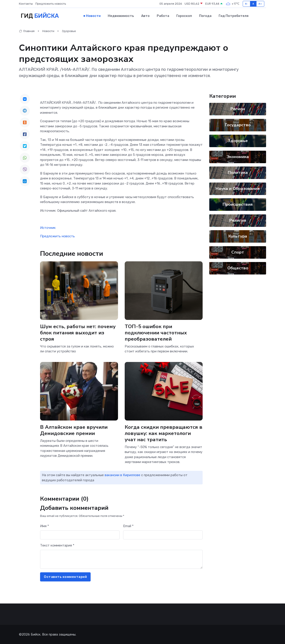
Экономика (238, 156)
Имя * (45, 526)
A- (247, 4)
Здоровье (69, 31)
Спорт (238, 252)
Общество (238, 268)
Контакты (26, 4)
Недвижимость (121, 16)
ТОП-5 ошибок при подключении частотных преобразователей (156, 332)
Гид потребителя (234, 16)
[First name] (80, 535)
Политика (238, 173)
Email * (128, 526)
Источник (48, 228)
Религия (238, 220)
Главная (27, 31)
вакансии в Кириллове (122, 475)
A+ (260, 4)
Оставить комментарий (65, 577)
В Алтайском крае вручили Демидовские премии (74, 430)
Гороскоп (184, 16)
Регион (238, 109)
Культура (238, 236)
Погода (205, 16)
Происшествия (238, 204)
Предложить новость (51, 4)
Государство (238, 125)
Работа (163, 16)
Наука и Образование (238, 188)
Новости (93, 16)
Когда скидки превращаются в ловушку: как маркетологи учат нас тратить (164, 433)
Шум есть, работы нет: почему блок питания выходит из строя (78, 332)
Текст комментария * (57, 545)
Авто (145, 16)
